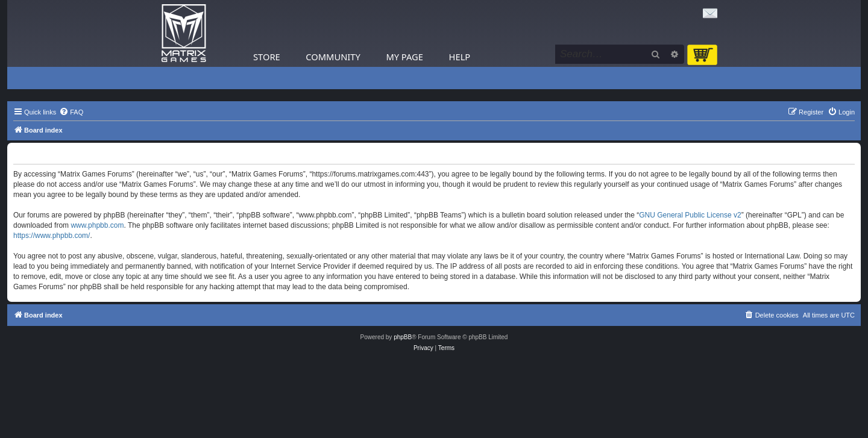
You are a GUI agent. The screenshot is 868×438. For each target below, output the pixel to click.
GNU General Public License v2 (690, 215)
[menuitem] (71, 112)
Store (267, 57)
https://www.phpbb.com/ (52, 236)
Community (333, 57)
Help (460, 57)
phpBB (403, 337)
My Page (404, 57)
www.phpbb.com (97, 225)
